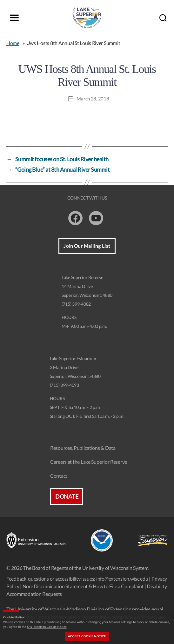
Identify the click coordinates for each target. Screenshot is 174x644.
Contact (59, 476)
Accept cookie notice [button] (87, 636)
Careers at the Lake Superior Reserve (89, 462)
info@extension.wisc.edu (122, 579)
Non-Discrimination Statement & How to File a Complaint (83, 586)
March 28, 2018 (93, 99)
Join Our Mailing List (87, 246)
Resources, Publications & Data (83, 448)
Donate (67, 496)
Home (13, 43)
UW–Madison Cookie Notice (47, 627)
